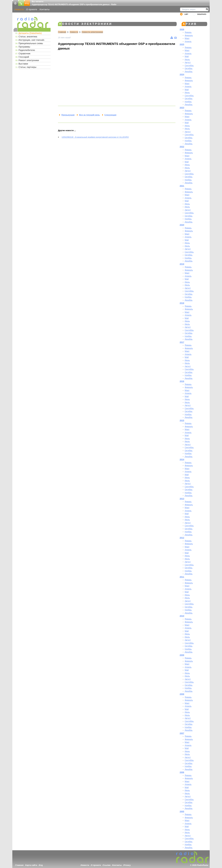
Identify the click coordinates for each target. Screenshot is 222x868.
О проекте (32, 9)
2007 (182, 733)
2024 (182, 74)
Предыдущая (68, 115)
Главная (62, 32)
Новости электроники (92, 32)
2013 (182, 499)
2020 (182, 225)
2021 (182, 186)
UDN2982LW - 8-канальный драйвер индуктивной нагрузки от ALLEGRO (95, 137)
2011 (182, 577)
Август (188, 62)
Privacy (127, 865)
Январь (188, 32)
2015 (182, 420)
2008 (182, 694)
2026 (182, 29)
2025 (182, 44)
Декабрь (189, 71)
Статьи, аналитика (28, 37)
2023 (182, 108)
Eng (41, 865)
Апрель (188, 41)
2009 (182, 655)
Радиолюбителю (27, 50)
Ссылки (107, 865)
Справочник (24, 54)
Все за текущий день (89, 115)
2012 (182, 538)
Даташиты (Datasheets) (30, 33)
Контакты (45, 9)
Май (187, 56)
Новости (19, 9)
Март (187, 38)
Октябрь (189, 68)
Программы (24, 47)
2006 (182, 772)
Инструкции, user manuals (31, 40)
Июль (187, 59)
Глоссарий (24, 57)
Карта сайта (31, 865)
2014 (182, 459)
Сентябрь (189, 65)
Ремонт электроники (29, 60)
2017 (182, 342)
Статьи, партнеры (27, 67)
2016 (182, 381)
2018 (182, 303)
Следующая (110, 115)
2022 (182, 147)
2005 (182, 811)
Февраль (189, 35)
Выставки (23, 64)
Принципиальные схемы (31, 43)
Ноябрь (188, 102)
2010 (182, 616)
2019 (182, 264)
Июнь (187, 92)
